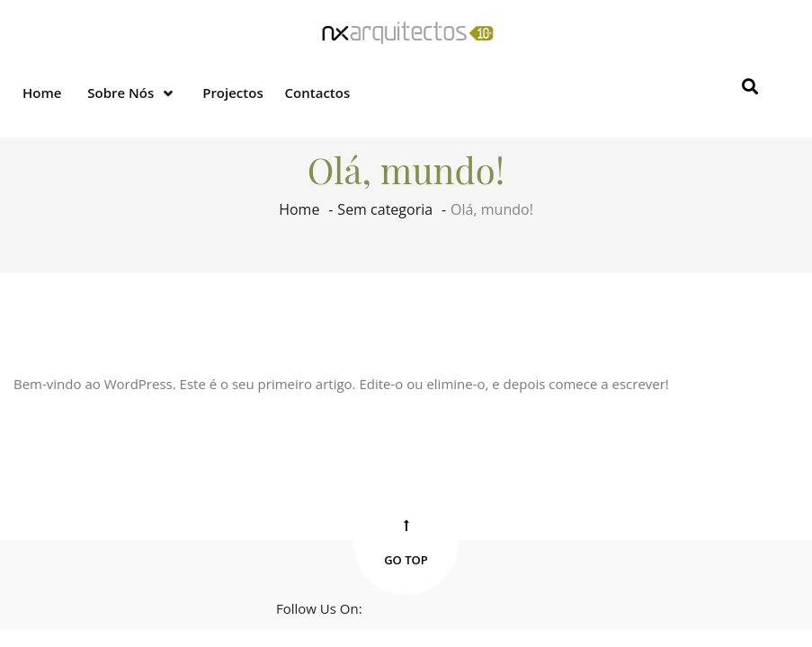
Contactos (318, 93)
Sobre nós (120, 93)
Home (42, 93)
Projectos (233, 93)
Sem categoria (385, 209)
